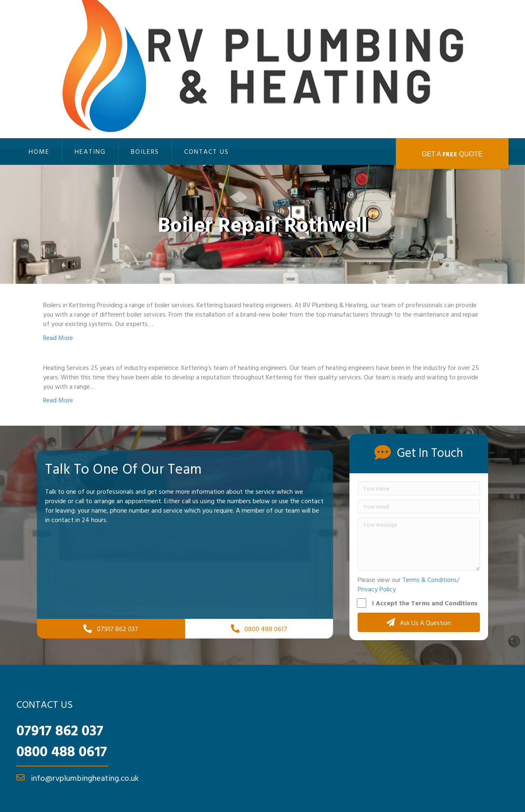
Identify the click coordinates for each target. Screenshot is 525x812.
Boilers (145, 151)
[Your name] (419, 488)
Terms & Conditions (430, 579)
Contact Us (207, 151)
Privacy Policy (377, 589)
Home (39, 151)
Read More (58, 338)
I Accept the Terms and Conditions (418, 603)
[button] (419, 622)
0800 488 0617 (62, 751)
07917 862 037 (60, 730)
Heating (90, 151)
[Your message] (419, 544)
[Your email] (419, 506)
